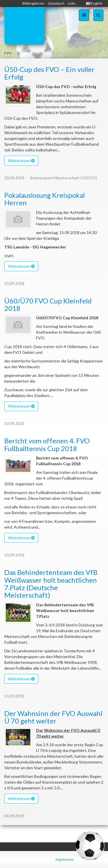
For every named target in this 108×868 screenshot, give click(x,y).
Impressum (65, 860)
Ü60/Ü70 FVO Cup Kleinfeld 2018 (48, 304)
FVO (8, 53)
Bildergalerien (33, 3)
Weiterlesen (21, 161)
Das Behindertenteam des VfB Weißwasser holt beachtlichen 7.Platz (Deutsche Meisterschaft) (51, 584)
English (94, 3)
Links (72, 3)
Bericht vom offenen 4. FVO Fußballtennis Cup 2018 (47, 444)
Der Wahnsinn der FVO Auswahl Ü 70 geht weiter (53, 717)
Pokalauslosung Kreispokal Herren (45, 199)
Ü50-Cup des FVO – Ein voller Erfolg (49, 73)
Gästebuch (56, 3)
